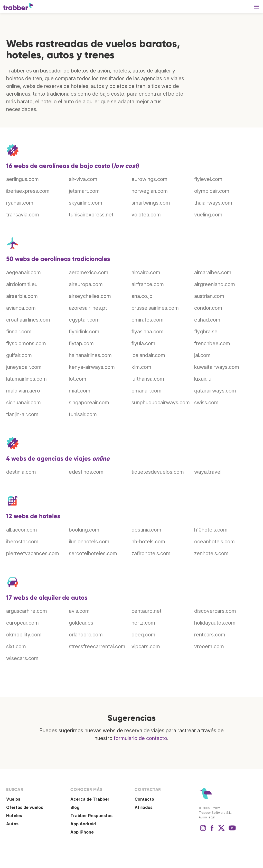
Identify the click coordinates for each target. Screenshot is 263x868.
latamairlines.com (26, 379)
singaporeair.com (89, 403)
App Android (83, 824)
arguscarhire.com (27, 611)
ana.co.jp (142, 296)
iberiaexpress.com (28, 191)
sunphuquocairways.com (161, 403)
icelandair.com (148, 355)
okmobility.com (24, 635)
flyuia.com (143, 343)
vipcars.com (146, 646)
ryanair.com (20, 203)
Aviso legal (207, 817)
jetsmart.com (84, 191)
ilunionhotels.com (89, 542)
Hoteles (14, 816)
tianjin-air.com (22, 414)
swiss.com (206, 403)
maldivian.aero (23, 391)
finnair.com (19, 332)
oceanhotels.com (214, 542)
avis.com (79, 611)
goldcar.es (81, 623)
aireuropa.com (86, 284)
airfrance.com (148, 284)
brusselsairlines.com (155, 308)
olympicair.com (212, 191)
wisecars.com (22, 658)
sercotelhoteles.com (93, 553)
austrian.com (209, 296)
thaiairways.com (213, 203)
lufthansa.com (148, 379)
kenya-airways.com (92, 367)
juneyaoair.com (24, 367)
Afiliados (144, 807)
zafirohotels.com (151, 553)
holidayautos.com (215, 623)
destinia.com (21, 472)
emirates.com (148, 320)
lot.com (78, 379)
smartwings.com (151, 203)
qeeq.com (143, 635)
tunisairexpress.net (91, 215)
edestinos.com (86, 472)
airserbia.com (22, 296)
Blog (75, 807)
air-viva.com (83, 179)
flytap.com (81, 343)
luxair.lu (203, 379)
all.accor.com (22, 530)
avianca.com (21, 308)
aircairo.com (146, 272)
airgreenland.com (215, 284)
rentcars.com (210, 635)
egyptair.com (84, 320)
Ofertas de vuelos (25, 807)
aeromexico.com (89, 272)
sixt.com (16, 646)
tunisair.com (83, 414)
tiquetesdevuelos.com (158, 472)
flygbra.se (206, 332)
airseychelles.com (90, 296)
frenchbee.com (212, 343)
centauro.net (147, 611)
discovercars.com (215, 611)
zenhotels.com (211, 553)
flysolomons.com (26, 343)
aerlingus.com (22, 179)
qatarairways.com (215, 391)
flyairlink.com (84, 332)
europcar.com (22, 623)
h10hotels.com (211, 530)
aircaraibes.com (213, 272)
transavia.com (23, 215)
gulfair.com (19, 355)
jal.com (202, 355)
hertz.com (143, 623)
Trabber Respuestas (91, 816)
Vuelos (13, 799)
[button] (256, 7)
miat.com (80, 391)
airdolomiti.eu (22, 284)
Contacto (144, 799)
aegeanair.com (24, 272)
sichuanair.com (24, 403)
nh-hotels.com (148, 542)
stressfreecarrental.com (97, 646)
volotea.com (146, 215)
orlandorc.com (86, 635)
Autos (12, 824)
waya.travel (208, 472)
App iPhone (82, 832)
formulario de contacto (140, 738)
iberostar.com (22, 542)
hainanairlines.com (90, 355)
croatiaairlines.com (28, 320)
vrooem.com (209, 646)
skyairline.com (86, 203)
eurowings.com (149, 179)
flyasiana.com (148, 332)
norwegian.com (150, 191)
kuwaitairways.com (217, 367)
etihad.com (207, 320)
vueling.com (208, 215)
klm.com (141, 367)
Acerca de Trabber (90, 799)
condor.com (208, 308)
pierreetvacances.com (33, 553)
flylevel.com (208, 179)
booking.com (84, 530)
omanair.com (147, 391)
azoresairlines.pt (88, 308)
